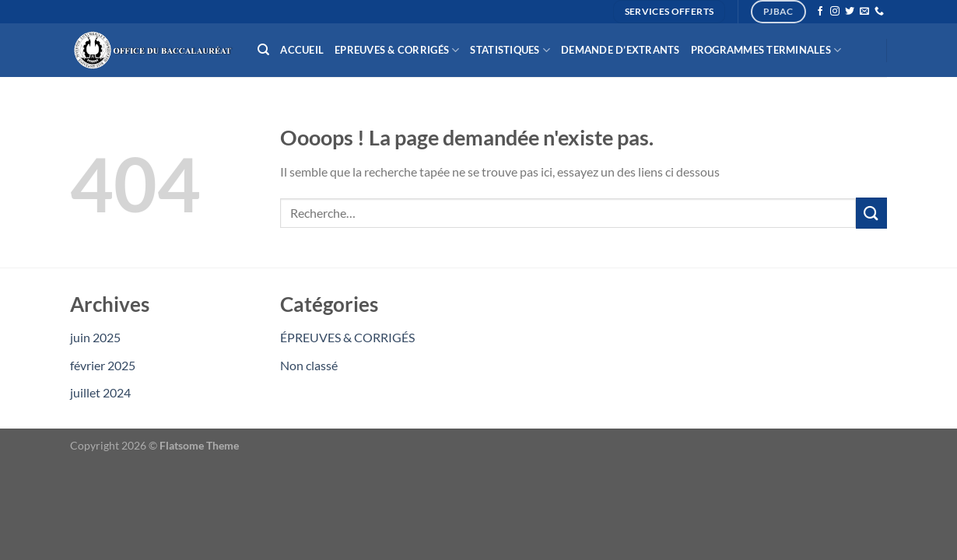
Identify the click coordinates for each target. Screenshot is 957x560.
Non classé (309, 365)
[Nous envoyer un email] (864, 12)
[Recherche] (263, 50)
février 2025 (103, 365)
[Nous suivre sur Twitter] (850, 12)
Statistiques (510, 50)
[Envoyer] (871, 213)
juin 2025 (95, 337)
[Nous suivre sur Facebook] (820, 12)
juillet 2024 (100, 392)
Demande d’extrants (620, 50)
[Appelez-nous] (879, 12)
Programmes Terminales (766, 50)
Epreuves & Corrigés (397, 50)
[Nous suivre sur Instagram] (835, 12)
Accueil (302, 50)
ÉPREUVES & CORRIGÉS (347, 337)
